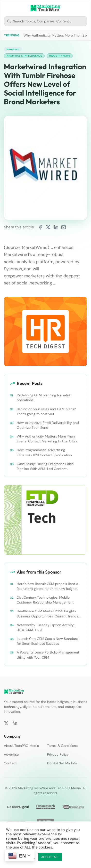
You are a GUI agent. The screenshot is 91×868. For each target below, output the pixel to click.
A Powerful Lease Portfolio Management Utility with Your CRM (48, 655)
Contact (10, 763)
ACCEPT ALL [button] (50, 857)
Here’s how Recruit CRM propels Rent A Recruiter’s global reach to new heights (47, 586)
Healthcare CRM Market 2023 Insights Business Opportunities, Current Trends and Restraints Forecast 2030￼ (47, 614)
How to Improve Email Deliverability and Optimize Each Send (48, 425)
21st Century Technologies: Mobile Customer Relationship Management (45, 600)
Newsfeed (13, 49)
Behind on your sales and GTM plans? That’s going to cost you (46, 411)
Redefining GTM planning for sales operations (44, 398)
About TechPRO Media (21, 746)
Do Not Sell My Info (62, 763)
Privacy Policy (58, 754)
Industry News (60, 56)
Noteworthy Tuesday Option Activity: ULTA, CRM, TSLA (46, 627)
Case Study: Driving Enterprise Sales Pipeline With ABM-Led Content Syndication (45, 466)
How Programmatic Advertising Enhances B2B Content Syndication (44, 452)
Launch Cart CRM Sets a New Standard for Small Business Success (48, 641)
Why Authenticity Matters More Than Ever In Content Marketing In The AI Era (47, 439)
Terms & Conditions (62, 746)
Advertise (11, 754)
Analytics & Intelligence (24, 56)
